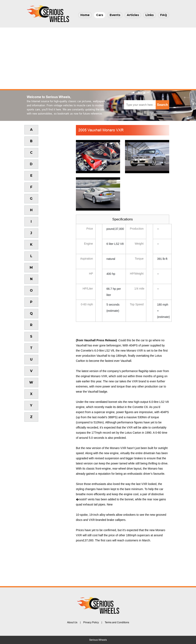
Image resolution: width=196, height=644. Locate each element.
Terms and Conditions (117, 622)
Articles (133, 15)
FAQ (164, 15)
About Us (72, 622)
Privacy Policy (91, 622)
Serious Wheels (98, 640)
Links (150, 15)
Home (85, 15)
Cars (100, 15)
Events (115, 15)
